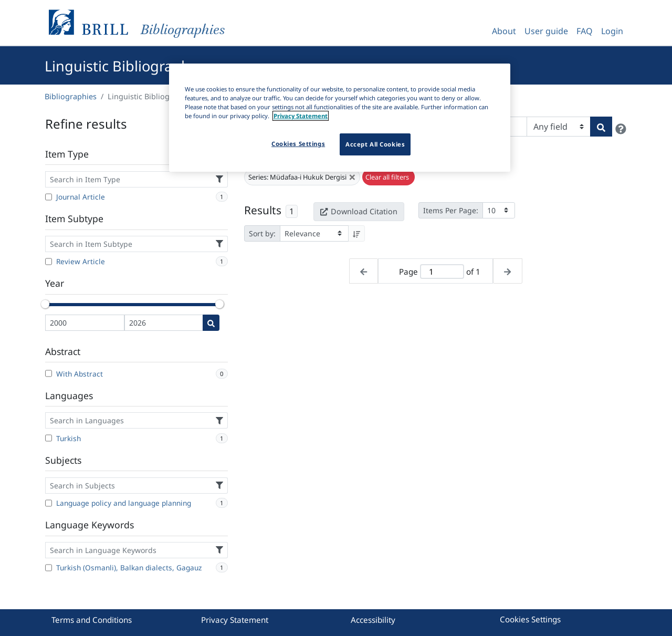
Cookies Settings (530, 619)
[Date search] (211, 323)
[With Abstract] (49, 373)
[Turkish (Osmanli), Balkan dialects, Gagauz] (49, 568)
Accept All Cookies (375, 144)
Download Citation (359, 211)
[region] (340, 118)
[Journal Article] (49, 197)
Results (263, 210)
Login (612, 31)
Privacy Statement (235, 620)
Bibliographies (71, 96)
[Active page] (442, 272)
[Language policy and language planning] (49, 503)
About (504, 31)
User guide (546, 31)
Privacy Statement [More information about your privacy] (301, 116)
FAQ (585, 31)
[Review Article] (49, 262)
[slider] (45, 304)
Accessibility (373, 620)
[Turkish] (49, 438)
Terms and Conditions (92, 620)
